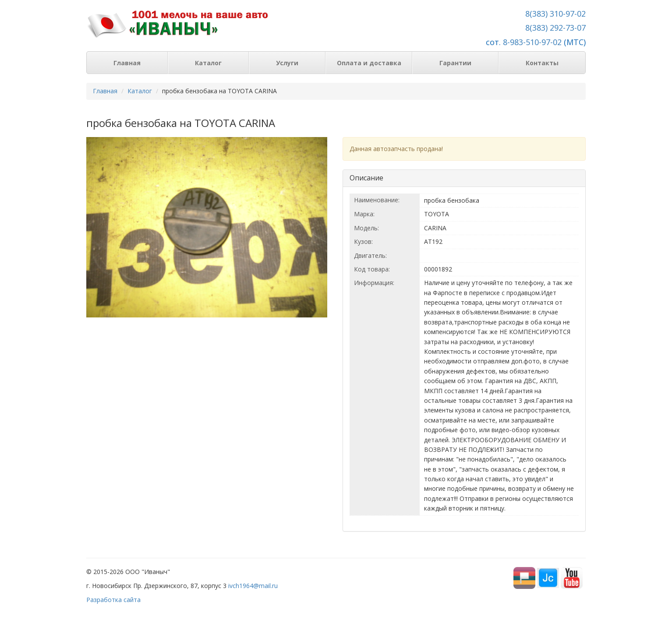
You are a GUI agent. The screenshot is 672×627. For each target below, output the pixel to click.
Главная (127, 63)
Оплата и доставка (369, 63)
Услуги (287, 63)
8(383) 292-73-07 (555, 28)
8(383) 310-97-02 (555, 14)
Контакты (542, 63)
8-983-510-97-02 (532, 42)
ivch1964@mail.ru (253, 586)
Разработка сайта (113, 600)
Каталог (208, 63)
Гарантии (455, 63)
